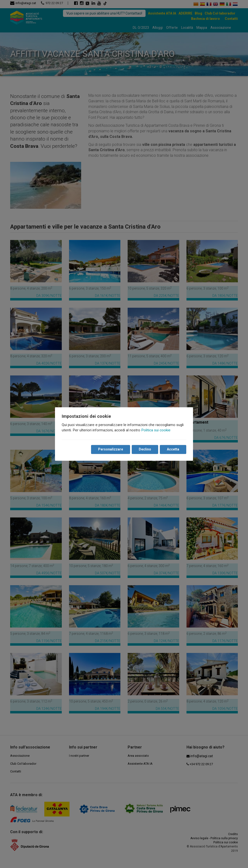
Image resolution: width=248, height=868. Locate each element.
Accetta (173, 449)
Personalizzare (111, 449)
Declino (145, 449)
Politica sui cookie (156, 430)
